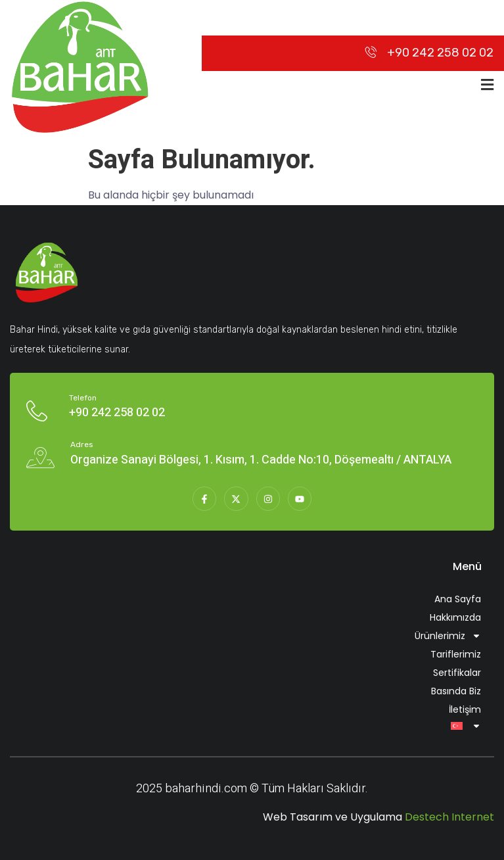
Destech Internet (449, 817)
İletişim (465, 709)
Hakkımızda (455, 617)
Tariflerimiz (456, 654)
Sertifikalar (457, 673)
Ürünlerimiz (448, 636)
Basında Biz (456, 691)
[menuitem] (252, 726)
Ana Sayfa (458, 599)
